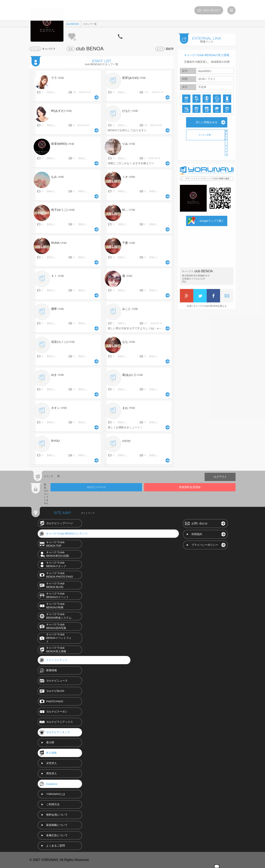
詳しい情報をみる (207, 122)
